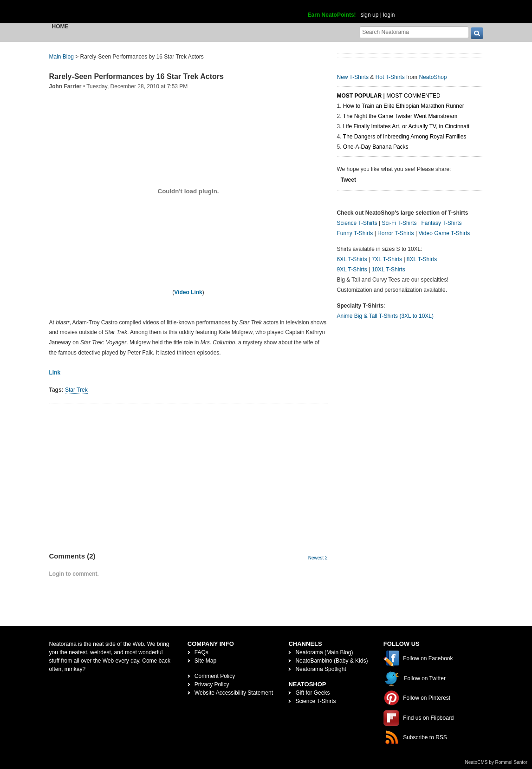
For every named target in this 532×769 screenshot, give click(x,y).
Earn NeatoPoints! (332, 15)
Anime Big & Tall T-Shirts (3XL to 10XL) (386, 316)
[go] (477, 33)
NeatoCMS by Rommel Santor (496, 762)
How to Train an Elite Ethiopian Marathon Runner (404, 106)
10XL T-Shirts (389, 269)
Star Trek (76, 390)
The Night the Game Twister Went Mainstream (400, 116)
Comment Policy (215, 676)
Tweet (348, 180)
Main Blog (62, 57)
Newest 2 (318, 558)
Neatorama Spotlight (321, 669)
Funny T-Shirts (355, 233)
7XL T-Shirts (387, 259)
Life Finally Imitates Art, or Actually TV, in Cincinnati (406, 126)
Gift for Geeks (312, 693)
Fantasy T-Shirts (441, 223)
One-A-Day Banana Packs (376, 147)
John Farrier (65, 86)
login (389, 15)
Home (60, 26)
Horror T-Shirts (396, 233)
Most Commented (413, 96)
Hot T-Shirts (390, 77)
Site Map (205, 661)
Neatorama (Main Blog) (324, 652)
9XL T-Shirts (352, 269)
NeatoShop (433, 77)
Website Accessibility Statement (234, 693)
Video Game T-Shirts (444, 233)
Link (55, 373)
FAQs (201, 652)
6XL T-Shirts (352, 259)
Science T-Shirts (357, 223)
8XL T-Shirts (422, 259)
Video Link (188, 292)
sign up (370, 15)
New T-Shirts (353, 77)
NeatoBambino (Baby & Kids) (331, 661)
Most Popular (360, 96)
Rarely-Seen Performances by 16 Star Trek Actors (136, 76)
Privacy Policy (212, 684)
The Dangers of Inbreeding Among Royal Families (405, 137)
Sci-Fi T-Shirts (399, 223)
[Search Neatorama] (414, 32)
